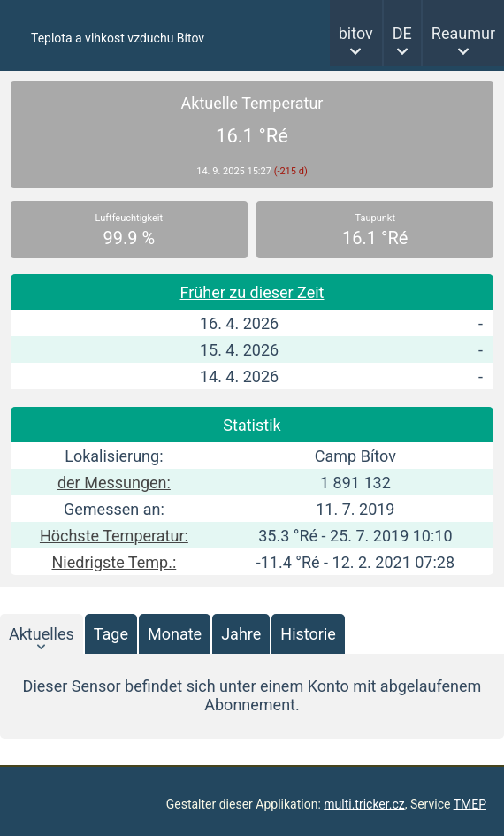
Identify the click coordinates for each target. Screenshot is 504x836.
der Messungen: (114, 483)
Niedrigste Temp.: (115, 562)
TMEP (470, 804)
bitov (356, 33)
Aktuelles (42, 634)
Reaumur (463, 33)
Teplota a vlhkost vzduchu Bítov (118, 38)
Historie (308, 634)
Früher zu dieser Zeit (252, 292)
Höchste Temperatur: (114, 536)
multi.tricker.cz (364, 804)
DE (402, 33)
